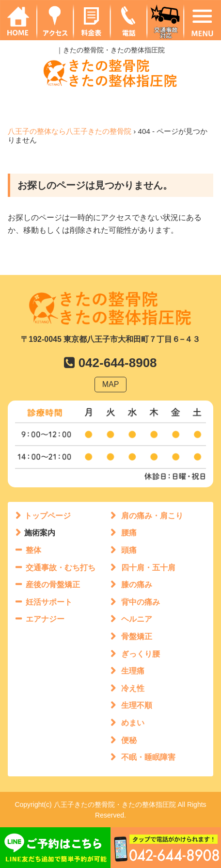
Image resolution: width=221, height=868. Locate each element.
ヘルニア (137, 619)
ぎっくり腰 (141, 654)
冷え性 (133, 688)
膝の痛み (137, 585)
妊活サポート (49, 602)
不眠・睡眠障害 (148, 757)
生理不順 (137, 705)
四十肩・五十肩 (148, 568)
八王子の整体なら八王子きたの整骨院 (70, 131)
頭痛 (129, 550)
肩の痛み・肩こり (152, 516)
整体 (33, 550)
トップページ (47, 516)
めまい (133, 723)
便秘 (129, 740)
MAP (111, 384)
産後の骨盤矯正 (53, 585)
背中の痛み (141, 602)
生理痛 (133, 671)
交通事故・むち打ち (61, 568)
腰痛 (129, 533)
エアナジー (45, 619)
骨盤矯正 (137, 636)
